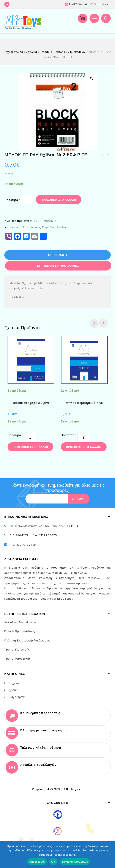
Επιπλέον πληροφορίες (58, 266)
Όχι (53, 862)
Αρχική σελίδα (13, 52)
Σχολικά (32, 52)
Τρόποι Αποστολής (17, 659)
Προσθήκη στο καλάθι (58, 200)
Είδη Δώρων (16, 697)
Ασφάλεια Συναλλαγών (20, 622)
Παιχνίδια (14, 683)
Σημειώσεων (77, 52)
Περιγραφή (58, 255)
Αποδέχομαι (37, 862)
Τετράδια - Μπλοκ (53, 52)
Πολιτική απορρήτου (75, 862)
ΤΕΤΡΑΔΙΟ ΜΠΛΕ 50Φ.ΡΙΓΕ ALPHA (102, 155)
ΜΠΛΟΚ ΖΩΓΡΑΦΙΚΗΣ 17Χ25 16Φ (108, 155)
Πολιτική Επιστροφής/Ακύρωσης (27, 640)
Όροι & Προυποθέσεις (20, 631)
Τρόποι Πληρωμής (17, 650)
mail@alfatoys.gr (23, 545)
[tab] (58, 255)
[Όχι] (110, 854)
